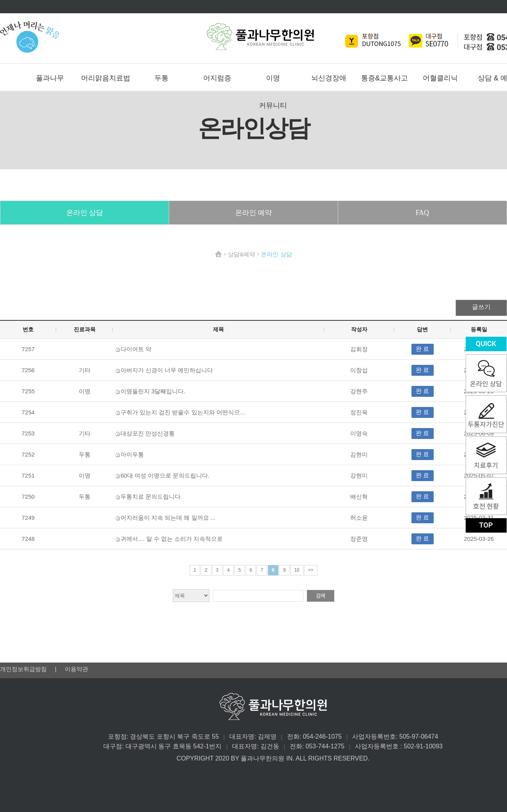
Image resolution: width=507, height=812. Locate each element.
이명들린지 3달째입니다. (153, 391)
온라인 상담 (85, 213)
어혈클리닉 (440, 78)
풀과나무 (50, 78)
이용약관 (76, 669)
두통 (161, 78)
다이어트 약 (136, 349)
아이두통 (132, 454)
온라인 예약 (254, 213)
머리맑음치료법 (106, 78)
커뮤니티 (273, 105)
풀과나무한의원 (260, 36)
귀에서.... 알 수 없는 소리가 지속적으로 (172, 539)
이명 (273, 78)
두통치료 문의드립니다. (151, 497)
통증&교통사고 (385, 78)
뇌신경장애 (329, 78)
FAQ (422, 213)
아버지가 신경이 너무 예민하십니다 (167, 370)
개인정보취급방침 (24, 669)
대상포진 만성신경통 (148, 433)
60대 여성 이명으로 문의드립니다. (165, 475)
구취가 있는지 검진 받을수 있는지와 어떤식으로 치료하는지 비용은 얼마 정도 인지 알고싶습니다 (246, 412)
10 (297, 570)
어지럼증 (217, 78)
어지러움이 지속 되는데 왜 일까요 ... (168, 518)
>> (311, 570)
